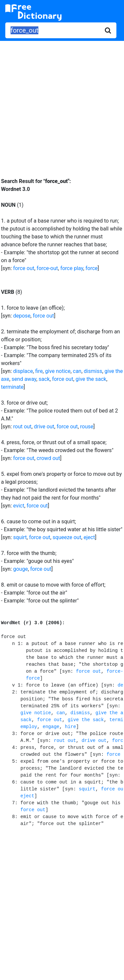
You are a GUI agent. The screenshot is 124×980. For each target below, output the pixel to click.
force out (24, 268)
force (92, 268)
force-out (47, 268)
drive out (44, 427)
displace (23, 371)
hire (70, 727)
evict (19, 506)
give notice (58, 371)
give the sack (91, 379)
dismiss (93, 371)
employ (29, 727)
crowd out (48, 458)
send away (24, 379)
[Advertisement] (62, 104)
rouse (87, 427)
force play (72, 268)
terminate (12, 387)
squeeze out (67, 537)
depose (22, 316)
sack (44, 379)
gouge (21, 569)
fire (39, 371)
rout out (22, 427)
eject (89, 537)
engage (51, 727)
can (77, 371)
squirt (20, 537)
